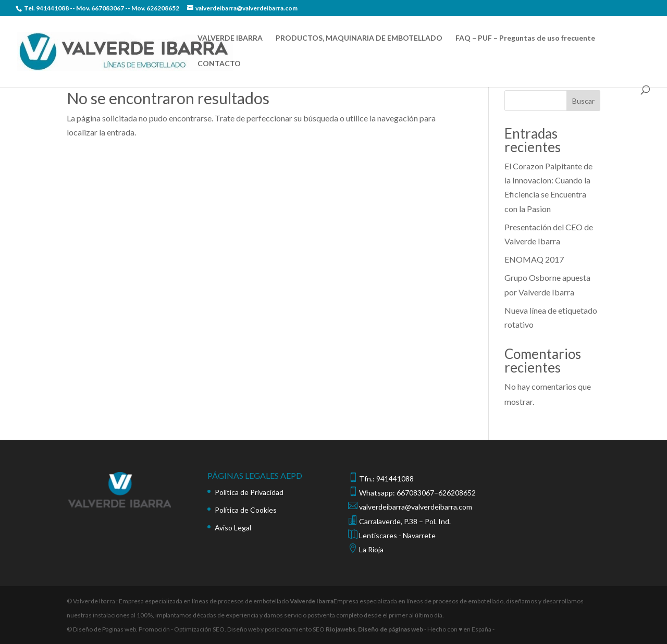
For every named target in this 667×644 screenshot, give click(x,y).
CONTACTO (219, 64)
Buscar (583, 101)
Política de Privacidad (249, 492)
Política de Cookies (246, 510)
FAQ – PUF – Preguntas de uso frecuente (525, 38)
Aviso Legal (233, 528)
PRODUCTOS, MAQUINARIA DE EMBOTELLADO (359, 38)
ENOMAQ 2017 (534, 259)
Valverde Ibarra (312, 601)
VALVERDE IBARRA (230, 38)
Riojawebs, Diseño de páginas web (374, 629)
